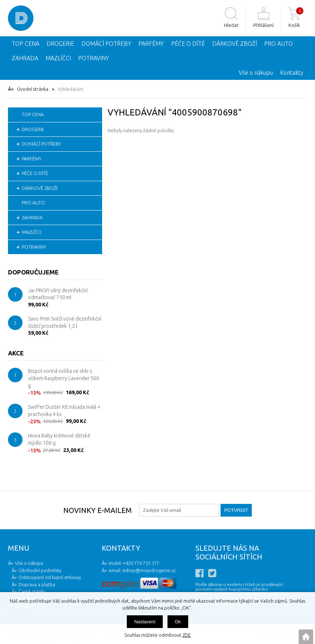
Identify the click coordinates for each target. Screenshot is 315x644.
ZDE (187, 635)
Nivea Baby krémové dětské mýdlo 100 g (59, 439)
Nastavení (145, 622)
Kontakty (292, 73)
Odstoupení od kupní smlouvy (50, 577)
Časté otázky (32, 591)
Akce (16, 353)
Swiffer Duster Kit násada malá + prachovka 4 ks (64, 411)
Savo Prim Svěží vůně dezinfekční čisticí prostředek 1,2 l (65, 322)
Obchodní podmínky (40, 570)
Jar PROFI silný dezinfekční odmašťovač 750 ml (58, 294)
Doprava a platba (37, 584)
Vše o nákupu (256, 73)
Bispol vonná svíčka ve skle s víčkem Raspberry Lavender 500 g (64, 378)
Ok (178, 622)
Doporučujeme (33, 272)
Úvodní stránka (33, 89)
